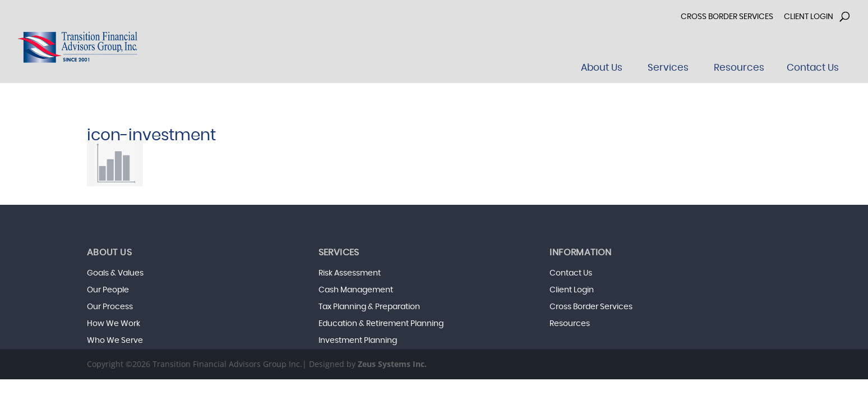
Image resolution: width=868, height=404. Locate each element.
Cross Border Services (727, 17)
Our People (108, 290)
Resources (570, 324)
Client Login (809, 17)
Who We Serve (115, 341)
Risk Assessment (350, 273)
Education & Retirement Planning (381, 324)
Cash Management (356, 290)
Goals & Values (115, 273)
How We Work (114, 324)
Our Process (110, 307)
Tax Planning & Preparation (369, 307)
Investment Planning (358, 341)
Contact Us (571, 273)
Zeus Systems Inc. (392, 364)
